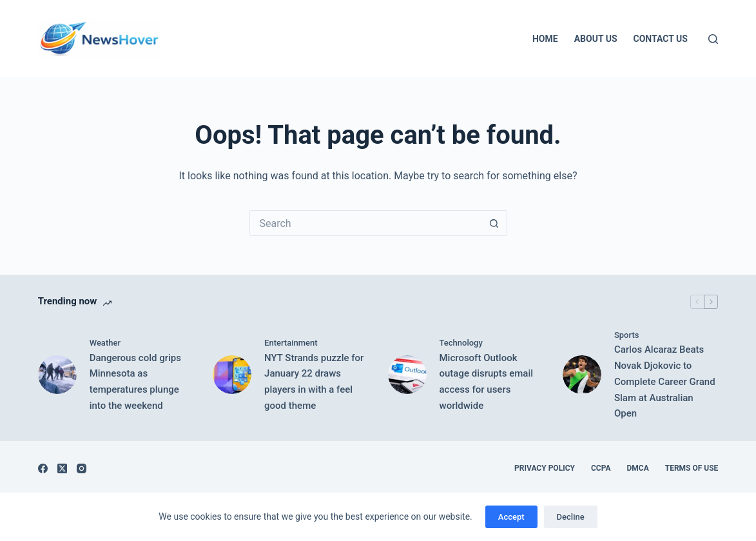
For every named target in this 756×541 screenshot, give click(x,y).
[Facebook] (43, 468)
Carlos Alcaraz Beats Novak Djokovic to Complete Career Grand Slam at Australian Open (665, 381)
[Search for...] (365, 223)
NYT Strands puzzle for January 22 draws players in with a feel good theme (314, 382)
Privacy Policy (545, 468)
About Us (596, 39)
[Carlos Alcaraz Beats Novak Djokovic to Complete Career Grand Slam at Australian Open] (582, 375)
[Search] (713, 39)
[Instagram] (82, 468)
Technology (461, 343)
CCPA (601, 468)
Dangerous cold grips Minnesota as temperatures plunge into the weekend (135, 382)
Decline (571, 517)
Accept (511, 517)
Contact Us (661, 39)
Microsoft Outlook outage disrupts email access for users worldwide (487, 382)
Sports (627, 335)
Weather (105, 343)
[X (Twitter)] (62, 468)
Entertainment (291, 343)
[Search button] (494, 223)
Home (545, 39)
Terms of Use (692, 468)
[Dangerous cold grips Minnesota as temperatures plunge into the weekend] (57, 375)
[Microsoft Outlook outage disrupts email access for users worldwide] (407, 375)
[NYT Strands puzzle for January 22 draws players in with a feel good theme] (232, 375)
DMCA (637, 468)
